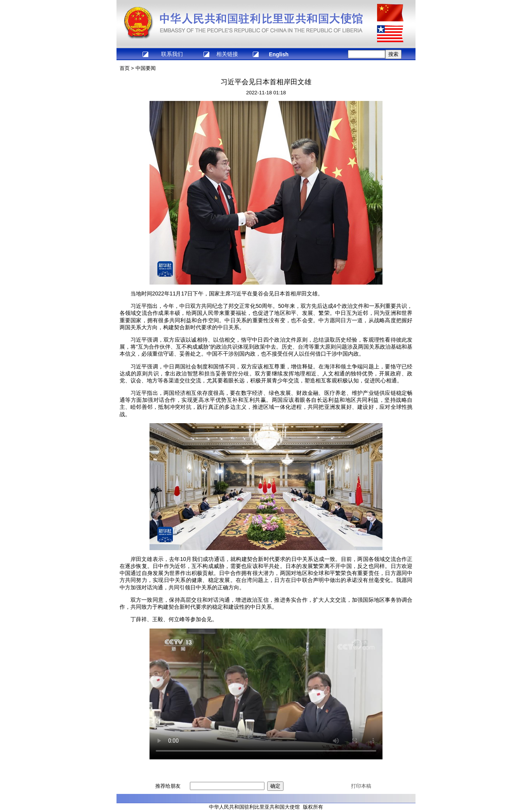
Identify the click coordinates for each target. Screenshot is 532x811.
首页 (125, 68)
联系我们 (172, 54)
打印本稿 (361, 786)
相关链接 (227, 54)
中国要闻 (146, 68)
